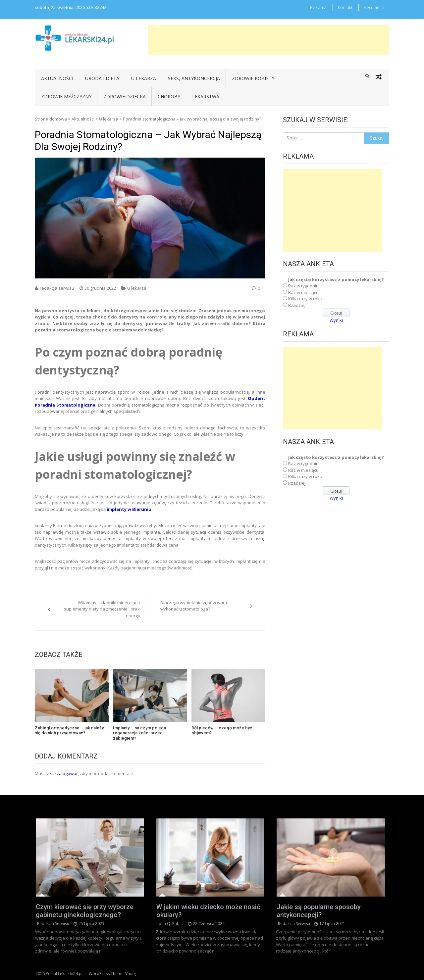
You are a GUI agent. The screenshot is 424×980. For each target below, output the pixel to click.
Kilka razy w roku (305, 299)
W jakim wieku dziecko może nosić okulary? (208, 911)
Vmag (131, 974)
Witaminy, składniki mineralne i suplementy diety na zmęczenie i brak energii (102, 609)
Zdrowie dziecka (125, 97)
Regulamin (374, 7)
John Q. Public (171, 924)
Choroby (169, 97)
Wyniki (336, 320)
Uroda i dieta (102, 78)
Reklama (318, 7)
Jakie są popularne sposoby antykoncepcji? (319, 911)
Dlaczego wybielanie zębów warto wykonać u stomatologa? (194, 606)
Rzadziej (297, 305)
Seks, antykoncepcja (194, 78)
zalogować (67, 773)
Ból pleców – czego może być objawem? (222, 731)
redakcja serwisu (57, 288)
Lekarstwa (206, 97)
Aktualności (57, 78)
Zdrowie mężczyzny (66, 97)
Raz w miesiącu (303, 292)
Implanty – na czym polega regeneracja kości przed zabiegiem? (139, 733)
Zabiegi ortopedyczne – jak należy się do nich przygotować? (69, 731)
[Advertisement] (269, 40)
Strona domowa (51, 119)
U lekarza (144, 78)
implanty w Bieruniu (129, 509)
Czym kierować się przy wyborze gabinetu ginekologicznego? (85, 911)
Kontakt (345, 7)
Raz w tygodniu (303, 286)
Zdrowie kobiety (253, 78)
